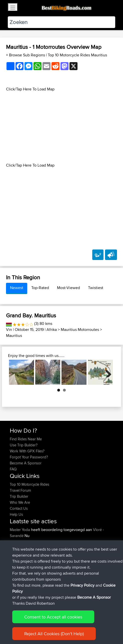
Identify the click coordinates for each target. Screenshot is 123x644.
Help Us (16, 514)
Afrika (52, 330)
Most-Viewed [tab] (68, 288)
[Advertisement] (61, 127)
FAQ (13, 469)
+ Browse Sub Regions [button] (26, 55)
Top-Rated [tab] (40, 288)
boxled (16, 584)
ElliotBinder (19, 578)
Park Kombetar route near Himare (55, 545)
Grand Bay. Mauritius (31, 315)
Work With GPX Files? (27, 451)
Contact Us (19, 508)
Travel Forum (20, 490)
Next (106, 372)
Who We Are (20, 502)
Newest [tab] (17, 288)
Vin (9, 330)
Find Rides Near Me (26, 439)
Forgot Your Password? (29, 457)
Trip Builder (19, 496)
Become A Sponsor (26, 463)
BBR (62, 578)
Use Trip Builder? (24, 445)
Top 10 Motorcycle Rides (29, 484)
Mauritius (14, 336)
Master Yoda (20, 530)
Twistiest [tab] (96, 288)
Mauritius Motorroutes (80, 330)
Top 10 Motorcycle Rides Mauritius (77, 55)
